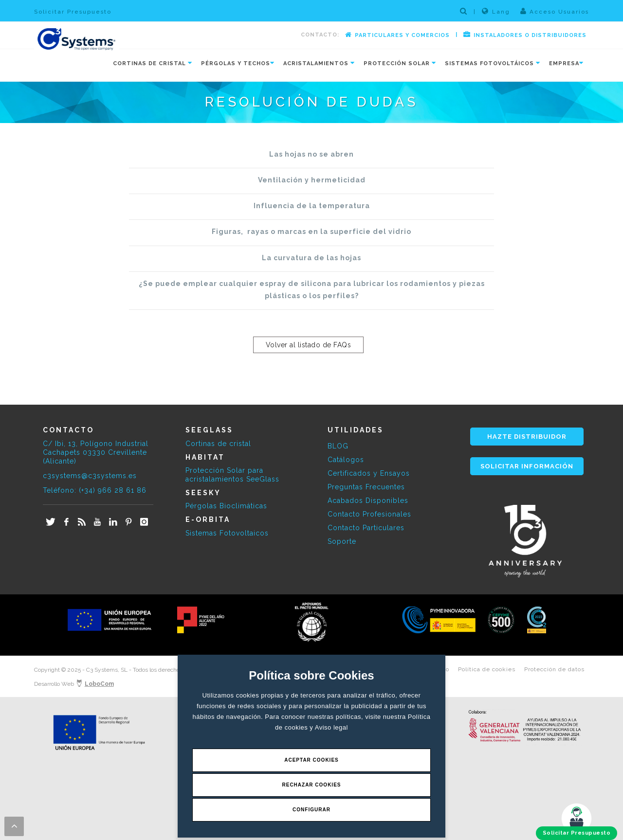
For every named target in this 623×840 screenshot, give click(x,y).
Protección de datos (554, 669)
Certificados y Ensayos (369, 473)
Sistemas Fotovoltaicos (227, 533)
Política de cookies (487, 669)
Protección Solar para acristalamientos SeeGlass (232, 475)
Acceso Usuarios (555, 11)
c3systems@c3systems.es (90, 476)
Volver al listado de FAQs (309, 345)
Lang (496, 11)
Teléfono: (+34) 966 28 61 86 (95, 490)
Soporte (342, 541)
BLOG (338, 446)
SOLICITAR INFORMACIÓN (527, 466)
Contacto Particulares (366, 528)
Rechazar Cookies (311, 785)
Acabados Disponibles (368, 500)
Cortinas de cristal (218, 444)
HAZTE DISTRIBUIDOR (527, 437)
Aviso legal (331, 727)
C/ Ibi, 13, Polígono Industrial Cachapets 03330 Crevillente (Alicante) (96, 452)
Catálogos (346, 460)
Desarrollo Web (74, 684)
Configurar (311, 810)
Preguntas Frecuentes (366, 487)
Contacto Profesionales (369, 514)
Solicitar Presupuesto (73, 12)
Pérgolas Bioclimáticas (226, 506)
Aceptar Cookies (311, 760)
